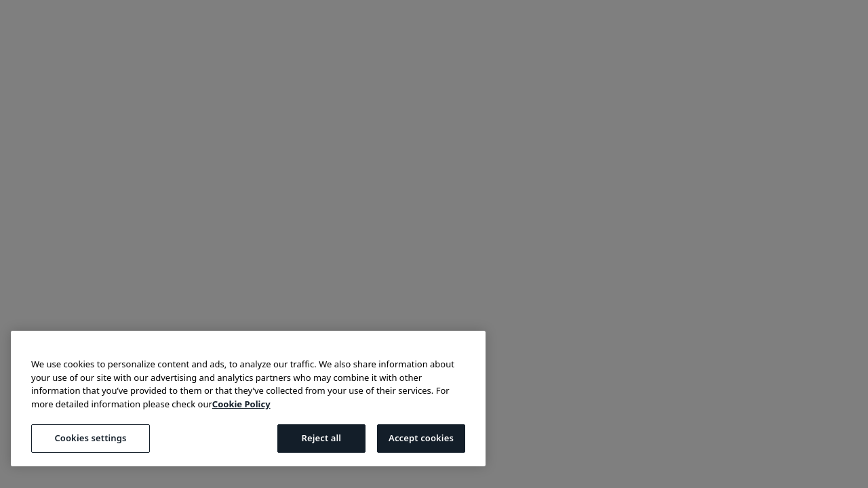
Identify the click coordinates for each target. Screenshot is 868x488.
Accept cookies (421, 438)
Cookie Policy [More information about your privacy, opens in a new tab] (241, 404)
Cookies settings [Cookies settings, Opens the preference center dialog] (90, 438)
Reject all (321, 438)
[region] (248, 399)
